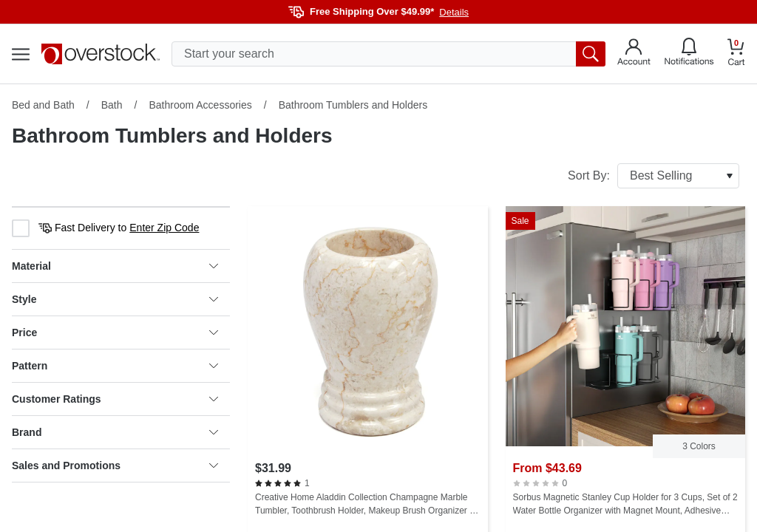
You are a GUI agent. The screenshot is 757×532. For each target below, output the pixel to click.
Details (454, 12)
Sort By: (654, 176)
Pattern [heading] (115, 366)
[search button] (591, 54)
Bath (112, 105)
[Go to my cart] (736, 54)
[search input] (388, 54)
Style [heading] (115, 299)
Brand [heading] (115, 432)
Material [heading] (115, 266)
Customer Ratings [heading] (115, 399)
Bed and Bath (43, 105)
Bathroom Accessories (200, 105)
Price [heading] (115, 332)
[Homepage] (101, 54)
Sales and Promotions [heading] (115, 465)
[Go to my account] (634, 54)
